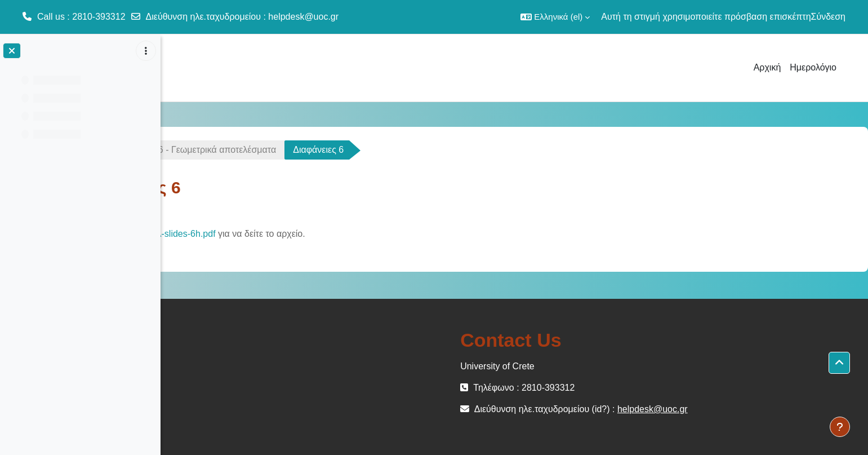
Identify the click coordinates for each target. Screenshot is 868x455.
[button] (555, 17)
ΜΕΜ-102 (201, 150)
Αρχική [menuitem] (767, 67)
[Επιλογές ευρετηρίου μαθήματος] (146, 51)
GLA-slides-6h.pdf (304, 234)
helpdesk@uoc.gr (303, 17)
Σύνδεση (828, 17)
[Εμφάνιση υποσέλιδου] (840, 427)
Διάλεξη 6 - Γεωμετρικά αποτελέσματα (325, 150)
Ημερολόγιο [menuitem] (813, 67)
